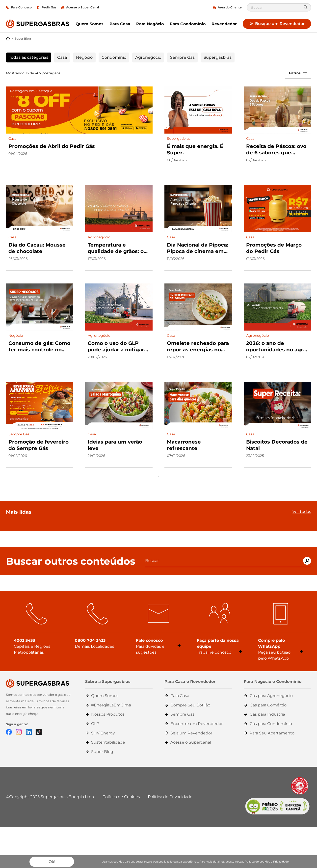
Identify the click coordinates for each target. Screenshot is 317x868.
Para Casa (120, 24)
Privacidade (281, 862)
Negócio (84, 57)
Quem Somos (90, 24)
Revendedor (224, 24)
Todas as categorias (29, 57)
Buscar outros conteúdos (71, 557)
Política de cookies (257, 862)
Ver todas (302, 507)
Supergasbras (218, 57)
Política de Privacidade (170, 792)
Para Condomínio (188, 24)
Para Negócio (150, 24)
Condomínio (114, 57)
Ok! (52, 862)
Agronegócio (148, 57)
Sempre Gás (182, 57)
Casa (62, 57)
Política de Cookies (121, 792)
